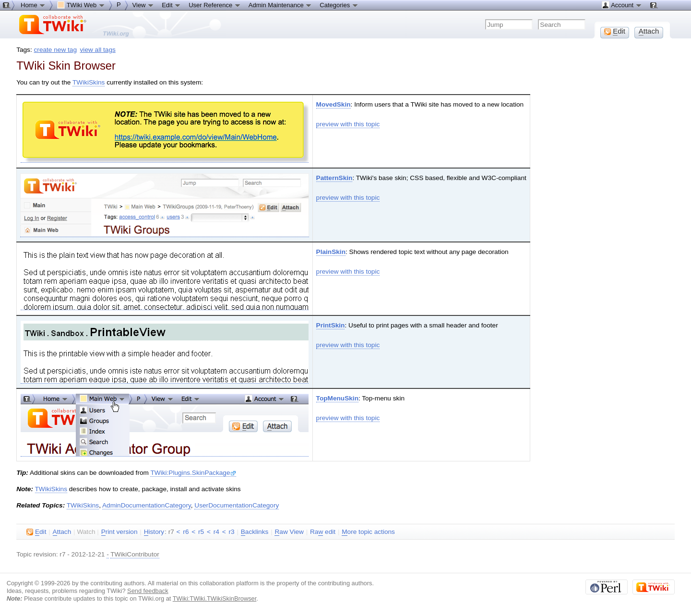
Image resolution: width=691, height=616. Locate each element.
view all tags (98, 50)
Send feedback (148, 591)
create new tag (55, 50)
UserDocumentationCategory (237, 505)
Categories (339, 5)
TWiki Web (81, 5)
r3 (231, 532)
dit (36, 532)
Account (622, 5)
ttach (62, 532)
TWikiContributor (135, 554)
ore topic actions (368, 532)
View (143, 5)
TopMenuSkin (337, 398)
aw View (289, 532)
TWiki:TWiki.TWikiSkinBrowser (215, 598)
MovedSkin (334, 104)
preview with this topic (348, 124)
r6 (186, 532)
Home (33, 5)
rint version (119, 532)
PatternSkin (334, 178)
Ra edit (323, 532)
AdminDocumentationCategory (147, 505)
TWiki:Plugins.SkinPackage (193, 473)
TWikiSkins (89, 82)
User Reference (215, 5)
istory (154, 532)
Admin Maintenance (280, 5)
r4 (216, 532)
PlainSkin (331, 252)
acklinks (255, 532)
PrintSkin (331, 325)
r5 (201, 532)
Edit (171, 5)
